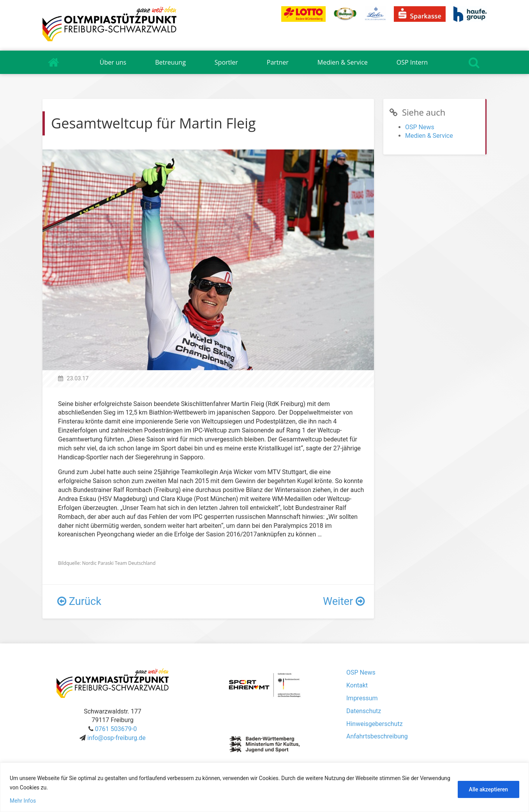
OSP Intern (412, 62)
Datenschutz (364, 711)
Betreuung (170, 62)
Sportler (226, 62)
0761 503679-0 (116, 729)
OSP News (420, 127)
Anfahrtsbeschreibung (377, 736)
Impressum (362, 698)
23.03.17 (78, 379)
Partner (278, 62)
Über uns (113, 62)
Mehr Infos (23, 801)
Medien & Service (343, 62)
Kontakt (357, 685)
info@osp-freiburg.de (116, 738)
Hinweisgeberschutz (375, 724)
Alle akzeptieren (488, 789)
